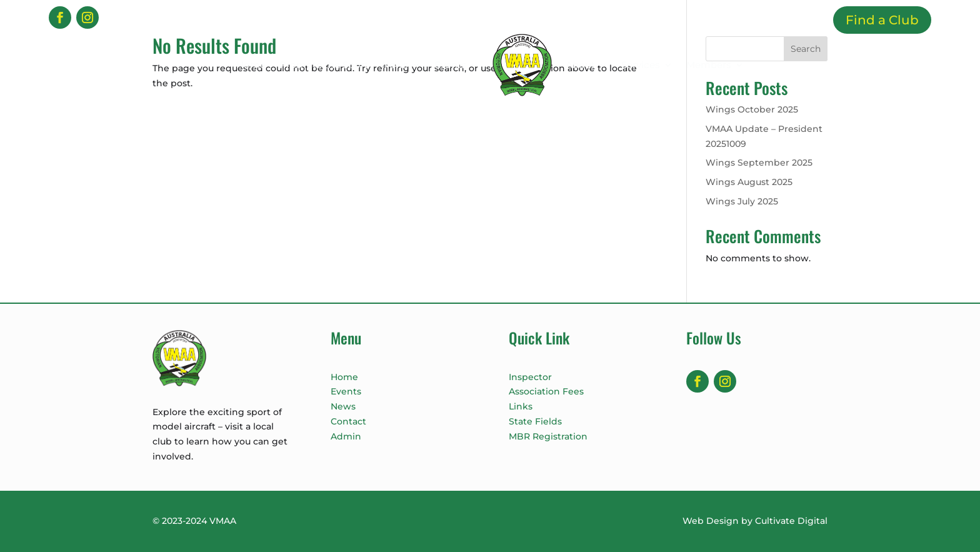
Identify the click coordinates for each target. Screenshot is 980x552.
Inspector (530, 377)
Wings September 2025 (759, 163)
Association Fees (546, 391)
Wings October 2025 (752, 109)
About (580, 65)
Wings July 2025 (742, 201)
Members (709, 65)
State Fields (535, 421)
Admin (346, 436)
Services (641, 65)
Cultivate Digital (791, 521)
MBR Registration (548, 436)
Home (251, 65)
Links (521, 406)
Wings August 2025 (749, 182)
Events (450, 65)
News (395, 65)
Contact (348, 421)
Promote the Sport (324, 65)
